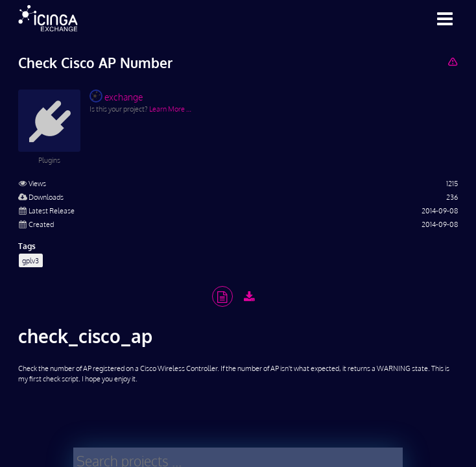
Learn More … (170, 109)
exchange (116, 96)
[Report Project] (452, 61)
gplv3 (30, 260)
